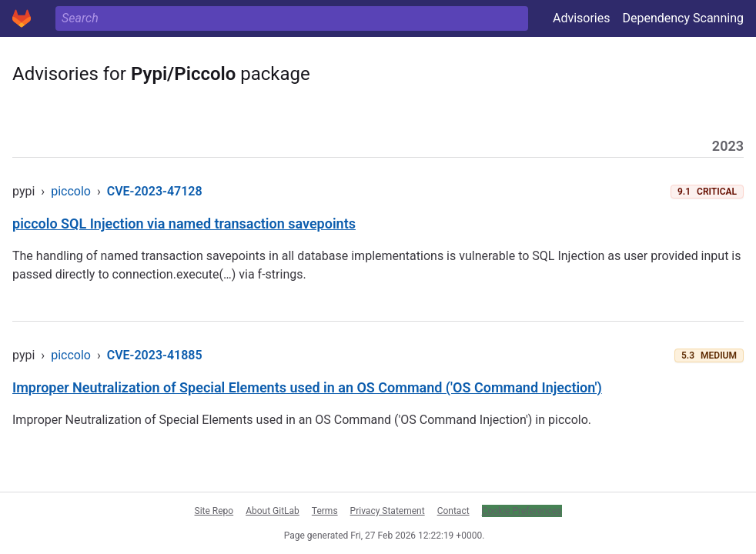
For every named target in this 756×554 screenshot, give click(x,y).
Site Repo (214, 511)
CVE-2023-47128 (155, 191)
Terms (325, 511)
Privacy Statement (388, 511)
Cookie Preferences (522, 511)
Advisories (582, 18)
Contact (453, 511)
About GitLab (273, 511)
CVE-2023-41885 (155, 355)
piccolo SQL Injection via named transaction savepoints (184, 224)
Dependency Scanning (683, 18)
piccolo (71, 191)
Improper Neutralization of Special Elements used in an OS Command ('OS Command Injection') (307, 387)
